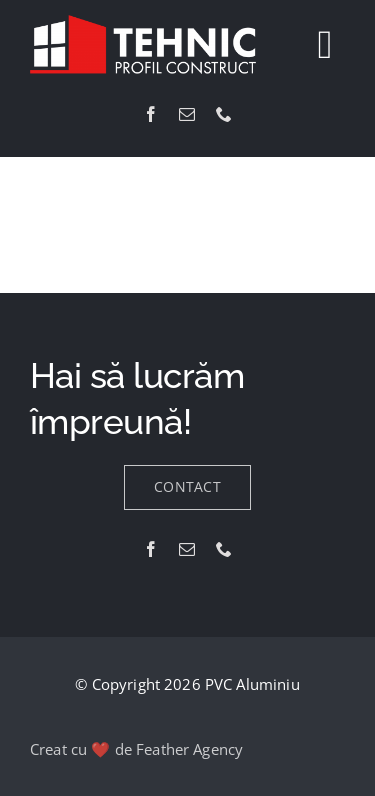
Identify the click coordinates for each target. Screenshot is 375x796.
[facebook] (151, 114)
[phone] (224, 114)
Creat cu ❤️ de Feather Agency (136, 749)
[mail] (187, 114)
